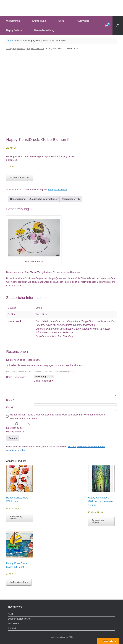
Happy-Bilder (19, 49)
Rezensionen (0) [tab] (71, 199)
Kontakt (12, 628)
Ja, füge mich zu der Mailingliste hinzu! (19, 428)
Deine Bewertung (16, 377)
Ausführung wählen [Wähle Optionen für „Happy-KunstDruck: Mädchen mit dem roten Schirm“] (98, 521)
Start (8, 49)
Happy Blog (83, 21)
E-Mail (10, 407)
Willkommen (13, 21)
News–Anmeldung (44, 30)
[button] (118, 26)
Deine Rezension (43, 381)
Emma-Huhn (39, 21)
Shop (61, 21)
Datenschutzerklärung (19, 619)
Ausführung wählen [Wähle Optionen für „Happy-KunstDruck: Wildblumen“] (16, 518)
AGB (10, 614)
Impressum (14, 623)
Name (10, 400)
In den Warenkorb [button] (19, 582)
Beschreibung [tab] (18, 199)
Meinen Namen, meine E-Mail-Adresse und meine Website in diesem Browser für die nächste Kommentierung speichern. (58, 417)
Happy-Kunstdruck (35, 49)
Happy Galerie (14, 30)
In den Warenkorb (20, 177)
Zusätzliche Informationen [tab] (44, 199)
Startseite (13, 41)
